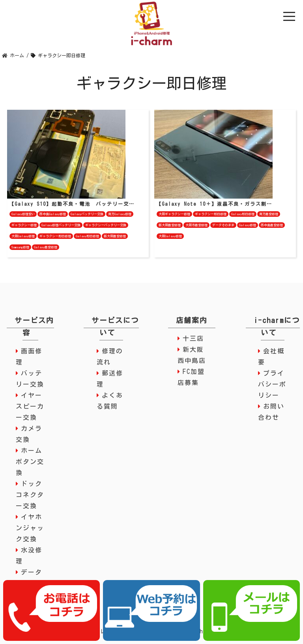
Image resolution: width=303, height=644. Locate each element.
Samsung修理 (20, 247)
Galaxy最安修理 (46, 247)
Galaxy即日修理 (87, 236)
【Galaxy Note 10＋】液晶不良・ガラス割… (214, 204)
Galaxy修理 (248, 225)
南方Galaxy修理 (120, 214)
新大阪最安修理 (115, 236)
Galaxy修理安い (23, 214)
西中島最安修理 (272, 225)
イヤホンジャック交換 (30, 528)
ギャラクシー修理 (24, 225)
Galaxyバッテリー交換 (87, 214)
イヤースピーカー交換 (30, 406)
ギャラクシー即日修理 (55, 236)
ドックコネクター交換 (30, 495)
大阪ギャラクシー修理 (174, 214)
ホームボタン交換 (30, 462)
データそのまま (223, 225)
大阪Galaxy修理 (23, 236)
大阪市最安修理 (196, 225)
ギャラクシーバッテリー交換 (106, 225)
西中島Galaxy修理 (53, 214)
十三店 (193, 338)
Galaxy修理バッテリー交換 (61, 225)
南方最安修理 (269, 214)
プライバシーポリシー (272, 384)
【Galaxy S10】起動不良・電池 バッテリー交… (72, 204)
